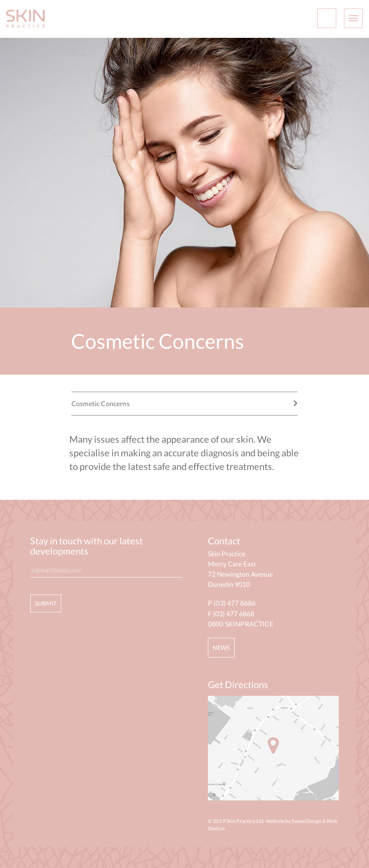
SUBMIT (46, 603)
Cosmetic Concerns (184, 403)
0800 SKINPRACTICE (241, 624)
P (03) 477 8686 (232, 603)
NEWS (221, 647)
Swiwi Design (306, 821)
